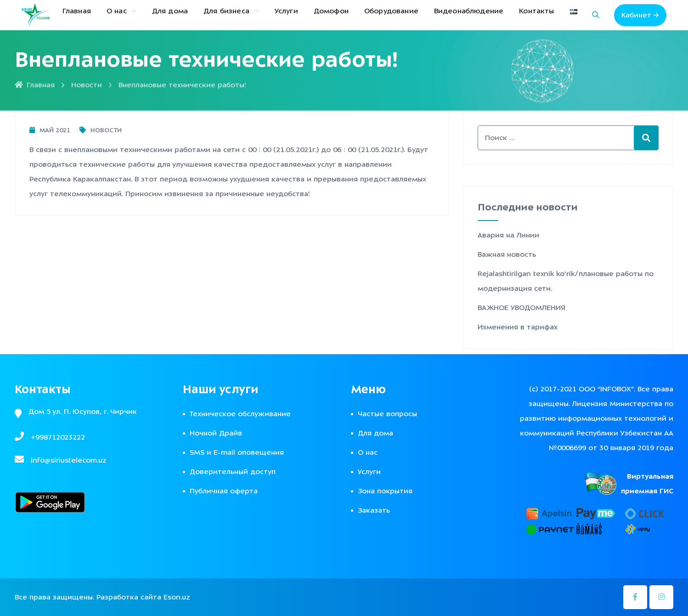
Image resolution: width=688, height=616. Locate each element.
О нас (117, 11)
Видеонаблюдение (469, 11)
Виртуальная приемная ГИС (647, 484)
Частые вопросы (387, 414)
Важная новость (507, 254)
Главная (77, 11)
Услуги (286, 11)
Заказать (374, 510)
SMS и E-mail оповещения (237, 452)
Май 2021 (50, 130)
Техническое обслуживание (240, 414)
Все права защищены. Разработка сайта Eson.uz (102, 597)
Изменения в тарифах (518, 327)
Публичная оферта (224, 491)
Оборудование (391, 11)
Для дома (170, 11)
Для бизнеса (226, 11)
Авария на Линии (508, 235)
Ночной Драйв (216, 433)
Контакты (536, 11)
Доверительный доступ (233, 472)
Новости (87, 85)
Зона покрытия (385, 491)
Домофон (331, 11)
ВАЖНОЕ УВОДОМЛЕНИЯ (522, 308)
